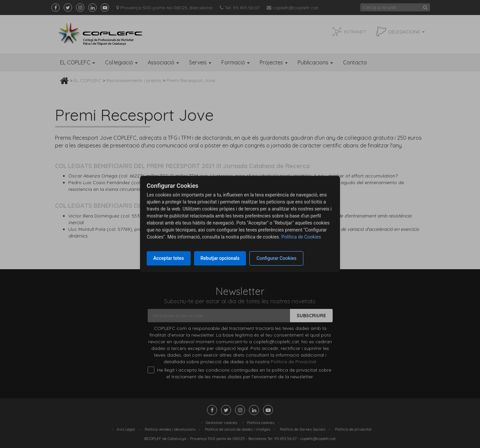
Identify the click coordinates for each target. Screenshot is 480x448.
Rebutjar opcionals (220, 258)
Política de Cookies (301, 237)
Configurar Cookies (277, 258)
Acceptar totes (169, 258)
